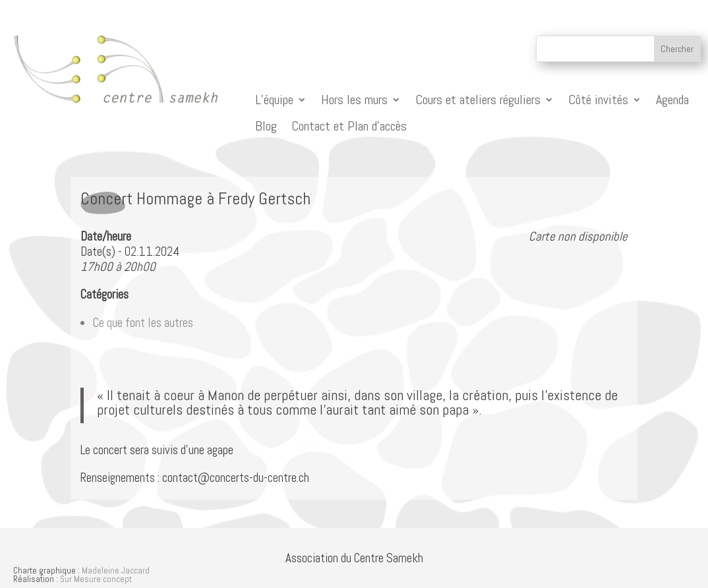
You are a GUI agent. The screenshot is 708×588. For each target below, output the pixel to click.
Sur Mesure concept (96, 579)
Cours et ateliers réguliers (478, 100)
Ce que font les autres (143, 323)
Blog (266, 126)
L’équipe (274, 100)
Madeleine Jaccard (116, 571)
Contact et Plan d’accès (349, 126)
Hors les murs (354, 100)
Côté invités (598, 100)
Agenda (672, 100)
